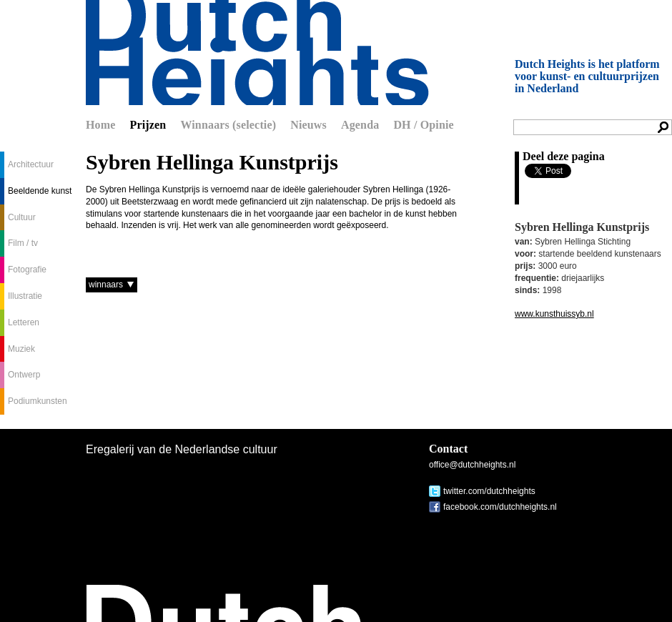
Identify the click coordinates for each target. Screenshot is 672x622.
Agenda (360, 125)
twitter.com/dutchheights (489, 491)
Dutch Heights (257, 53)
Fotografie (27, 270)
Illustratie (25, 296)
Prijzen (148, 125)
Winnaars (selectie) (228, 125)
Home (101, 125)
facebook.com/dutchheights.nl (500, 507)
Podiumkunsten (38, 401)
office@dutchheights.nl (472, 465)
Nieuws (308, 125)
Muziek (21, 349)
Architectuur (31, 164)
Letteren (24, 322)
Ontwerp (24, 375)
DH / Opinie (423, 125)
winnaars (106, 285)
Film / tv (23, 243)
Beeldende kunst (40, 191)
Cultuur (22, 217)
